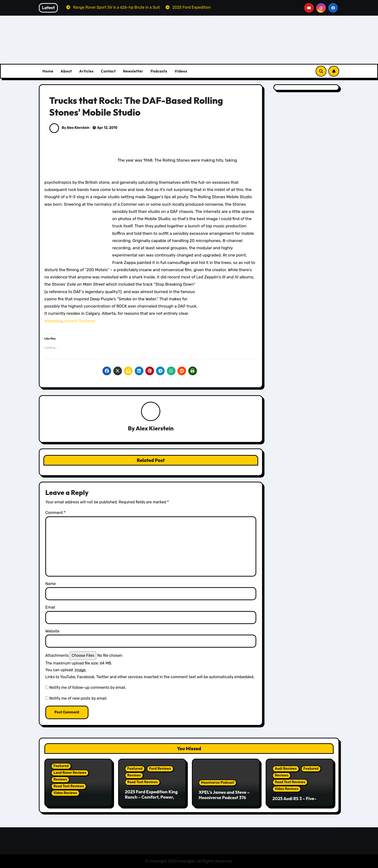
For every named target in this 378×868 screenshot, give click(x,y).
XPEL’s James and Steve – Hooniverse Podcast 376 (224, 795)
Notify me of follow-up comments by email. (88, 687)
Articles (86, 71)
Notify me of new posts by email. (78, 698)
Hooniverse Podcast (218, 783)
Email (50, 608)
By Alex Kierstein (69, 128)
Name (51, 584)
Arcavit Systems (80, 321)
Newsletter (133, 71)
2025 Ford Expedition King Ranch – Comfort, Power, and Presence (151, 797)
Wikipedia (53, 321)
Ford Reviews (160, 769)
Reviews (60, 779)
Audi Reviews (286, 769)
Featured (61, 766)
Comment (55, 513)
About (66, 71)
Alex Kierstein (155, 428)
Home (48, 71)
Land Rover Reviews (70, 773)
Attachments (57, 656)
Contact (108, 71)
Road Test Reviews (69, 786)
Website (52, 631)
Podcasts (159, 71)
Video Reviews (65, 793)
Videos (181, 71)
